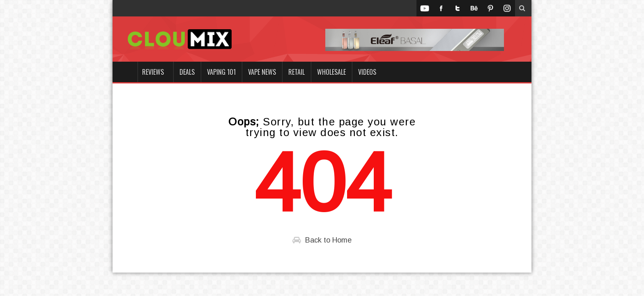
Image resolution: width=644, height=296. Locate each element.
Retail (297, 72)
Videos (367, 72)
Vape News (262, 72)
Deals (187, 72)
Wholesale (331, 72)
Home (125, 72)
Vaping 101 (221, 72)
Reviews (153, 72)
